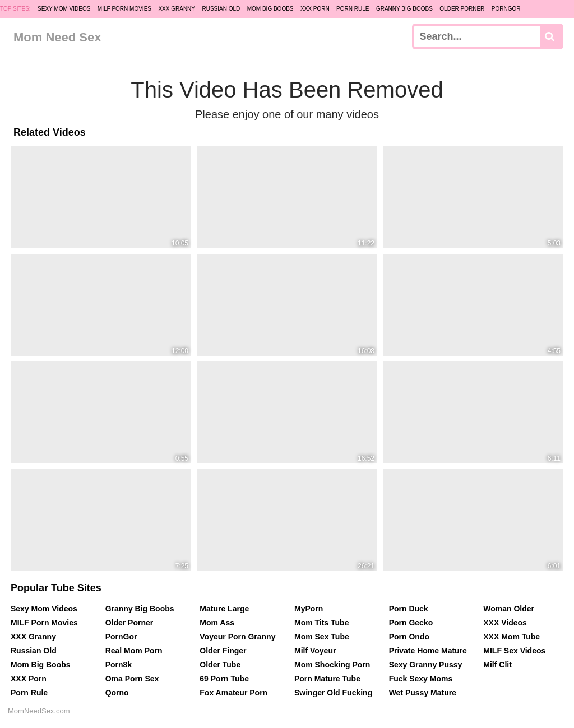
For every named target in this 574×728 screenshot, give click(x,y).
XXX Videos (505, 623)
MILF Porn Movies (124, 9)
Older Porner (462, 9)
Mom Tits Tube (321, 623)
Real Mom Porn (134, 651)
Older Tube (220, 665)
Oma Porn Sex (132, 679)
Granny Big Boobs (404, 9)
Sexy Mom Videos (64, 9)
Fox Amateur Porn (233, 693)
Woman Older (509, 609)
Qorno (117, 693)
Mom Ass (217, 623)
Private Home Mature (428, 651)
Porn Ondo (409, 637)
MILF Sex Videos (514, 651)
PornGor (506, 9)
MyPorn (309, 609)
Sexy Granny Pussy (426, 665)
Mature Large (224, 609)
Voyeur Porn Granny (237, 637)
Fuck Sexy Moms (421, 679)
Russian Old (221, 9)
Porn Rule (353, 9)
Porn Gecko (411, 623)
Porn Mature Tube (327, 679)
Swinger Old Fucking (333, 693)
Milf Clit (497, 665)
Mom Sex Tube (322, 637)
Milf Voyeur (315, 651)
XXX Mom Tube (511, 637)
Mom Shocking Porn (332, 665)
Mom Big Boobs (270, 9)
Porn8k (119, 665)
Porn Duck (409, 609)
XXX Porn (315, 9)
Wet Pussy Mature (423, 693)
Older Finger (223, 651)
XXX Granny (177, 9)
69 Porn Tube (224, 679)
